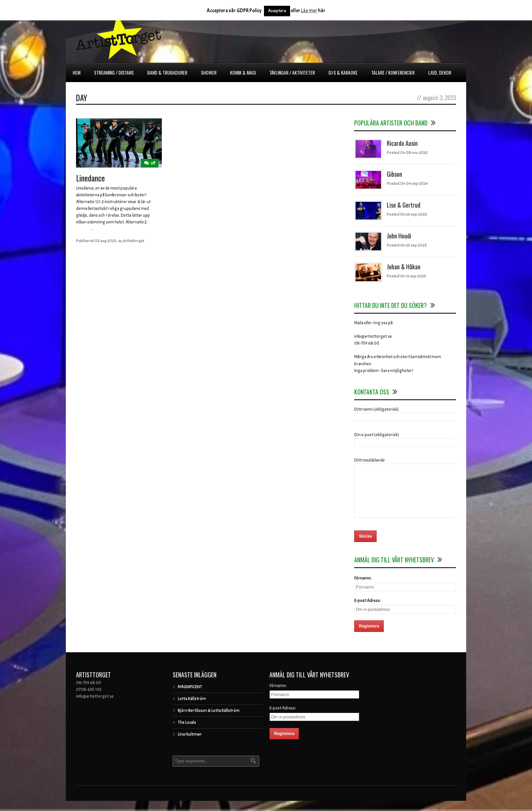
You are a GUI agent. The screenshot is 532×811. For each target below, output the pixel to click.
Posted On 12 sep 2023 (406, 276)
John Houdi (399, 236)
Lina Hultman (190, 745)
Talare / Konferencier (393, 72)
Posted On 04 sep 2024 (407, 184)
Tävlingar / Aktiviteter (292, 72)
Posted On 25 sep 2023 (407, 245)
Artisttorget (134, 241)
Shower (209, 72)
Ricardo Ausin (402, 143)
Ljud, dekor (440, 72)
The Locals (187, 733)
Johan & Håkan (404, 267)
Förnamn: (363, 588)
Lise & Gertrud (404, 205)
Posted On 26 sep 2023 (407, 214)
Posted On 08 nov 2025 (407, 153)
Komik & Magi (243, 72)
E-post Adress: (367, 611)
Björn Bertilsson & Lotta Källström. (209, 721)
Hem (77, 72)
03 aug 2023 (105, 241)
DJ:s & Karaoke (343, 72)
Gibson (394, 174)
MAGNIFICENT (190, 697)
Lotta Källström (192, 709)
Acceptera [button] (277, 11)
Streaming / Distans (114, 72)
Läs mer (309, 11)
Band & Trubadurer (167, 72)
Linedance (90, 178)
